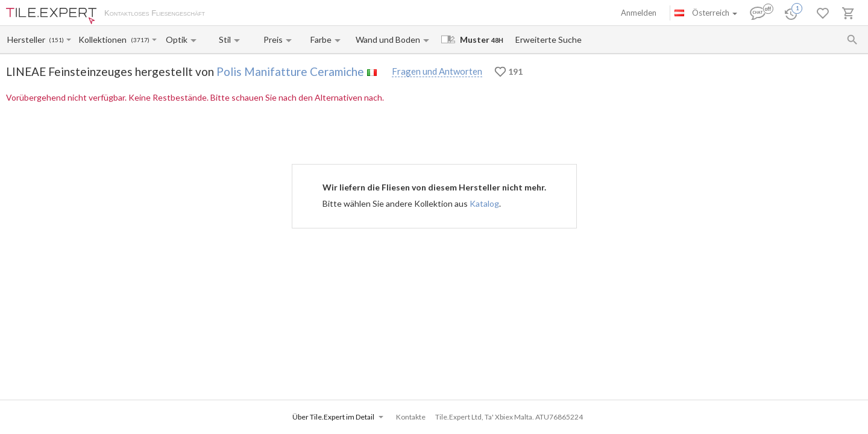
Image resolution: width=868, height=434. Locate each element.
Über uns (233, 14)
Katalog (484, 203)
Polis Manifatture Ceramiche (290, 71)
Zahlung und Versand (291, 14)
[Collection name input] (104, 39)
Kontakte (350, 14)
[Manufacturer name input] (27, 39)
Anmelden (639, 13)
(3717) (140, 40)
